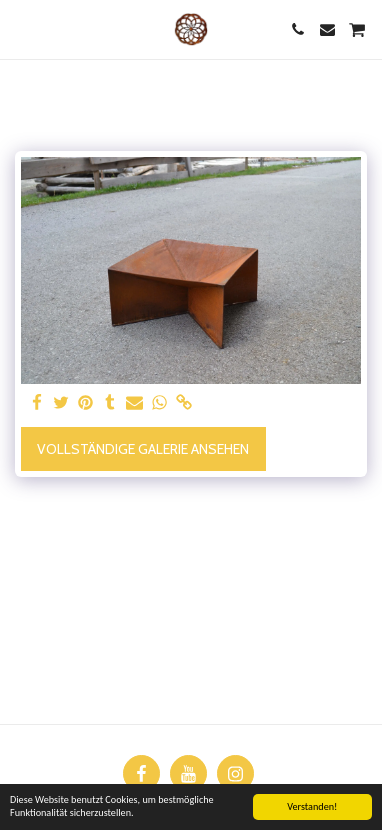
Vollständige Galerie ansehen (143, 449)
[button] (22, 29)
